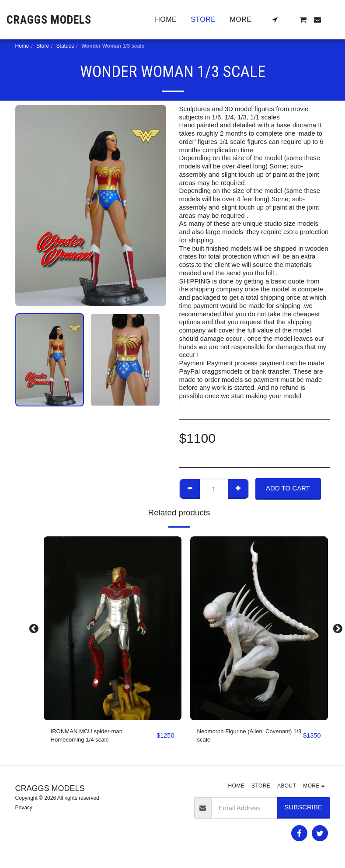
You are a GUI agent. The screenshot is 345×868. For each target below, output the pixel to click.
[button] (275, 20)
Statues (65, 46)
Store (43, 46)
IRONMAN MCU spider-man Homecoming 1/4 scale (92, 737)
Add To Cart (288, 488)
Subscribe (303, 810)
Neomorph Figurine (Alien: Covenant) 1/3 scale (235, 737)
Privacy (24, 810)
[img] (113, 628)
